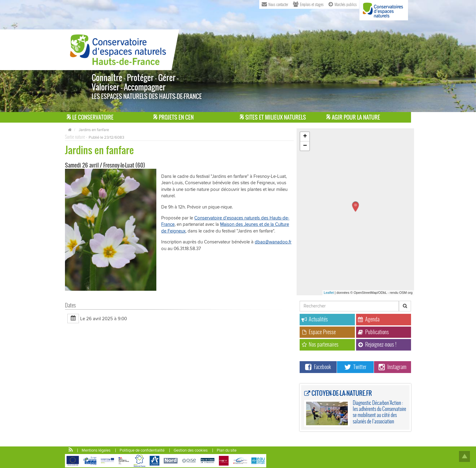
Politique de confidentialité (142, 450)
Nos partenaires (320, 344)
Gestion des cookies (191, 450)
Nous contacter (275, 4)
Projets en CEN (173, 117)
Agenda (369, 319)
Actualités (315, 319)
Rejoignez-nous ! (377, 344)
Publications (373, 332)
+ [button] (305, 137)
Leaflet (329, 293)
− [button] (305, 146)
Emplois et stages (308, 4)
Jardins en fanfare (94, 130)
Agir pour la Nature (353, 117)
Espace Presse (319, 332)
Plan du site (227, 450)
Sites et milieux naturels (273, 117)
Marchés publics (343, 4)
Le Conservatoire (90, 117)
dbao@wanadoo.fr (273, 242)
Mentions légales (96, 450)
